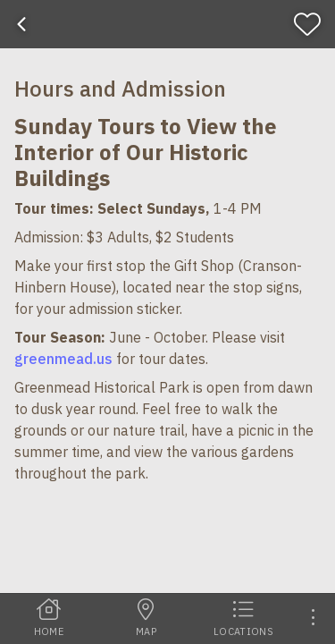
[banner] (167, 24)
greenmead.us (63, 359)
